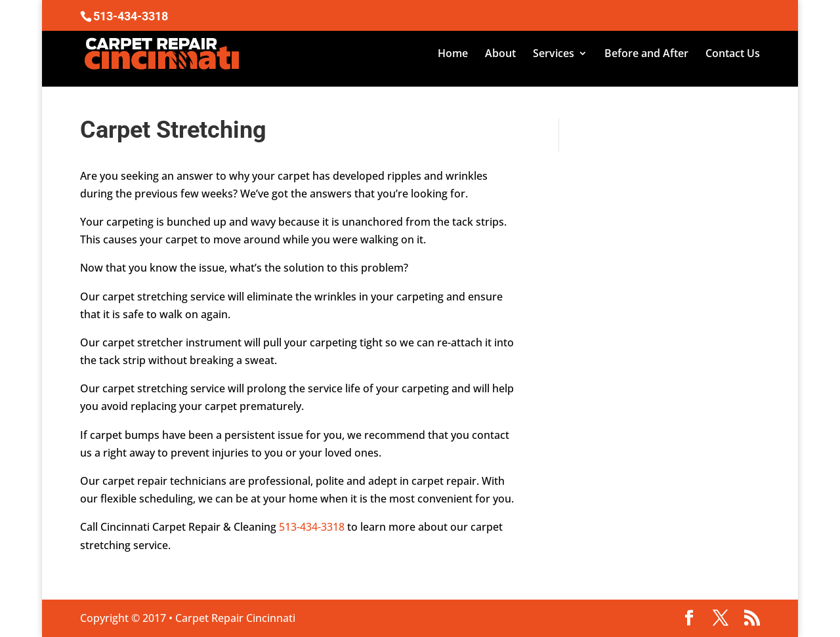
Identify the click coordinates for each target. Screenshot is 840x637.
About (500, 54)
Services (554, 54)
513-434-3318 (312, 527)
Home (453, 54)
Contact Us (733, 54)
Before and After (646, 54)
